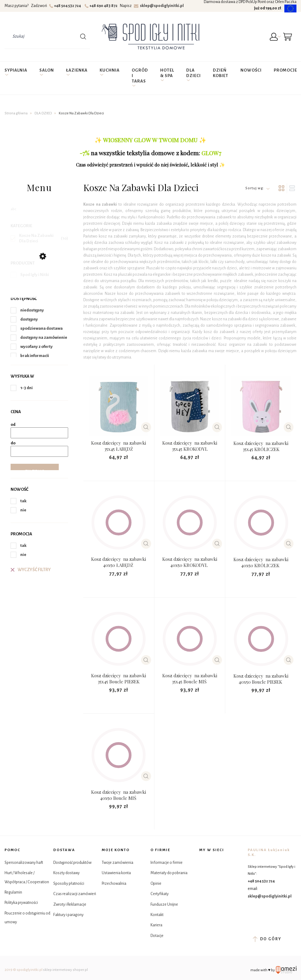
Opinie (156, 884)
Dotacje (157, 936)
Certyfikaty (160, 894)
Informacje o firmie (167, 863)
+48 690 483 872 (102, 6)
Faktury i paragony (68, 915)
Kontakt (157, 915)
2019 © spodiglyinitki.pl (23, 970)
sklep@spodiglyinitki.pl (159, 6)
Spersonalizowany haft (24, 863)
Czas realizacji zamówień (75, 894)
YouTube (220, 878)
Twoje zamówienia (117, 863)
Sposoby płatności (69, 884)
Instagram (220, 863)
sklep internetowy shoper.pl (65, 970)
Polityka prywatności (21, 903)
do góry (267, 939)
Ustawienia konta (116, 873)
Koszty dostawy (66, 873)
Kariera (156, 925)
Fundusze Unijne (164, 904)
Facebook (205, 863)
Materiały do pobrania (169, 873)
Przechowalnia (114, 884)
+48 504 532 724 (66, 6)
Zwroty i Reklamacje (70, 904)
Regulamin (13, 892)
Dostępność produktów (72, 863)
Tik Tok (205, 878)
